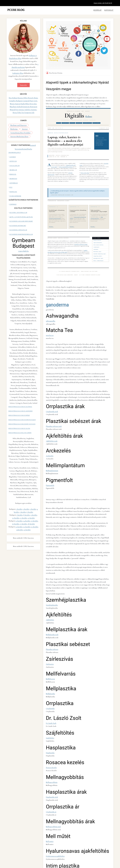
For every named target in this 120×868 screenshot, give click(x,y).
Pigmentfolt (49, 455)
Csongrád (26, 100)
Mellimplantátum (51, 441)
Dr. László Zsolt (51, 658)
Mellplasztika (50, 631)
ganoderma (57, 298)
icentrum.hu (13, 197)
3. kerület (33, 493)
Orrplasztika (49, 644)
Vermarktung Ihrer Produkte (19, 132)
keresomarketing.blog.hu (23, 149)
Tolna (19, 112)
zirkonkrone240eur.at (15, 152)
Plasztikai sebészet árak (53, 400)
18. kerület (31, 508)
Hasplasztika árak (51, 726)
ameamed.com (13, 167)
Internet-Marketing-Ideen (18, 136)
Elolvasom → (51, 223)
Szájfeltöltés (49, 672)
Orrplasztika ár (50, 740)
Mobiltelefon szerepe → (98, 248)
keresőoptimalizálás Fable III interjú (19, 402)
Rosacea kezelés (51, 699)
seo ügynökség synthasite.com (18, 219)
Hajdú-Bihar (25, 103)
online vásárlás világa (85, 169)
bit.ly (11, 182)
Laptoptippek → (96, 246)
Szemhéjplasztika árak (52, 808)
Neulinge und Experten (17, 125)
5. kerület (23, 496)
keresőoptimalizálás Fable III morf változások (22, 410)
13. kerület (19, 505)
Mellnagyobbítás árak (52, 754)
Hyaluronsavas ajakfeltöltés (54, 781)
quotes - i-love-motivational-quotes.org (21, 208)
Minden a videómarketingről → (99, 257)
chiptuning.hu (13, 178)
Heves (32, 103)
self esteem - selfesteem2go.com (18, 205)
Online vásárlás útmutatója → (99, 242)
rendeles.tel (13, 171)
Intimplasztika (50, 849)
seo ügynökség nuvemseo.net (17, 216)
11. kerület (24, 502)
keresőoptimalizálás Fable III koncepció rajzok (22, 406)
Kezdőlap (98, 10)
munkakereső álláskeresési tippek (81, 241)
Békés (26, 97)
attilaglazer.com (14, 163)
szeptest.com (13, 159)
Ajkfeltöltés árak (51, 414)
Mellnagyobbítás (51, 713)
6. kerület (30, 496)
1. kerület (19, 493)
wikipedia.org (13, 185)
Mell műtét (49, 767)
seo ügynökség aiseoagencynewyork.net (21, 212)
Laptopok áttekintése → (98, 237)
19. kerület (19, 511)
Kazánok (33, 145)
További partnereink (15, 189)
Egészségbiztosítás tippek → (99, 255)
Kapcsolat (109, 10)
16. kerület (16, 508)
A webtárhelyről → (97, 244)
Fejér (32, 100)
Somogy (22, 109)
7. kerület (19, 499)
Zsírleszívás (49, 603)
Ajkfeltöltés (49, 562)
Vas (23, 112)
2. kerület (26, 493)
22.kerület (20, 514)
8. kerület (27, 499)
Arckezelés (49, 428)
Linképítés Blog (18, 73)
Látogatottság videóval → (98, 253)
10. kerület (16, 502)
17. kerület (23, 508)
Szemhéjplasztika (51, 549)
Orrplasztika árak (51, 387)
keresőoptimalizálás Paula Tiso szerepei (20, 417)
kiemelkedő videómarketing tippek (55, 215)
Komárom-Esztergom (30, 106)
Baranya (21, 97)
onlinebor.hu (13, 174)
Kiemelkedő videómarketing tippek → (100, 251)
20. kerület (27, 511)
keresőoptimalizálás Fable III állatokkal (20, 395)
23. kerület (27, 514)
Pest (17, 109)
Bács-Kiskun (13, 97)
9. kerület (34, 499)
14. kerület (27, 505)
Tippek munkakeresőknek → (98, 239)
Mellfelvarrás (50, 617)
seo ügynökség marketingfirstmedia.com (21, 223)
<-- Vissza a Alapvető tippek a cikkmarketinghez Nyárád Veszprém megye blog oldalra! (71, 864)
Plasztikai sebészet (51, 590)
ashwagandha (50, 313)
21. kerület (35, 511)
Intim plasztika (50, 795)
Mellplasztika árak (51, 576)
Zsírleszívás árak (51, 822)
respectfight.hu (23, 240)
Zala (33, 112)
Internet (13, 129)
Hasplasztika (49, 685)
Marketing (31, 125)
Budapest (19, 100)
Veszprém (28, 112)
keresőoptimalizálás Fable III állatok (19, 413)
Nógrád (13, 109)
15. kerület (34, 505)
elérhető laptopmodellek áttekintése (66, 163)
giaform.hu (12, 156)
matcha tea (49, 327)
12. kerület (31, 502)
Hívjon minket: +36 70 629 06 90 (103, 3)
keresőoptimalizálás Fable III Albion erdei (20, 399)
